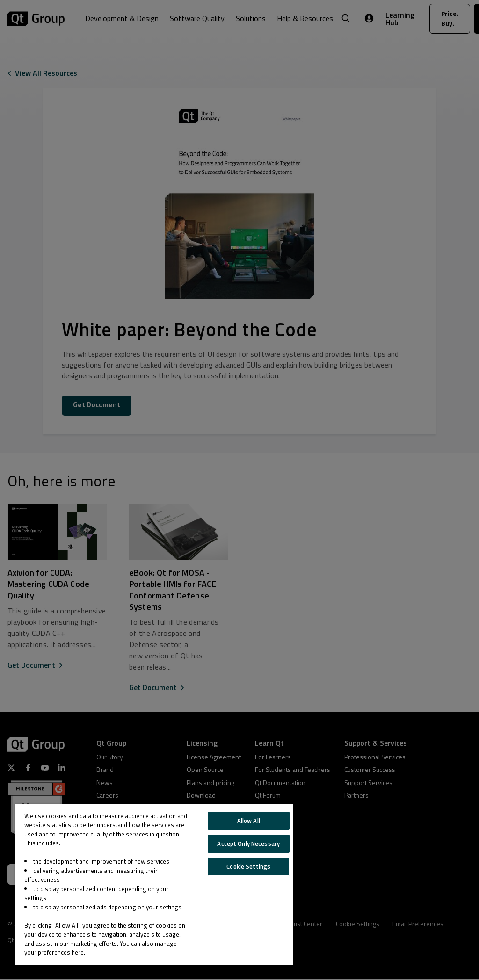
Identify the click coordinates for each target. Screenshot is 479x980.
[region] (154, 885)
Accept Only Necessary (248, 843)
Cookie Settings (248, 866)
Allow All (249, 821)
